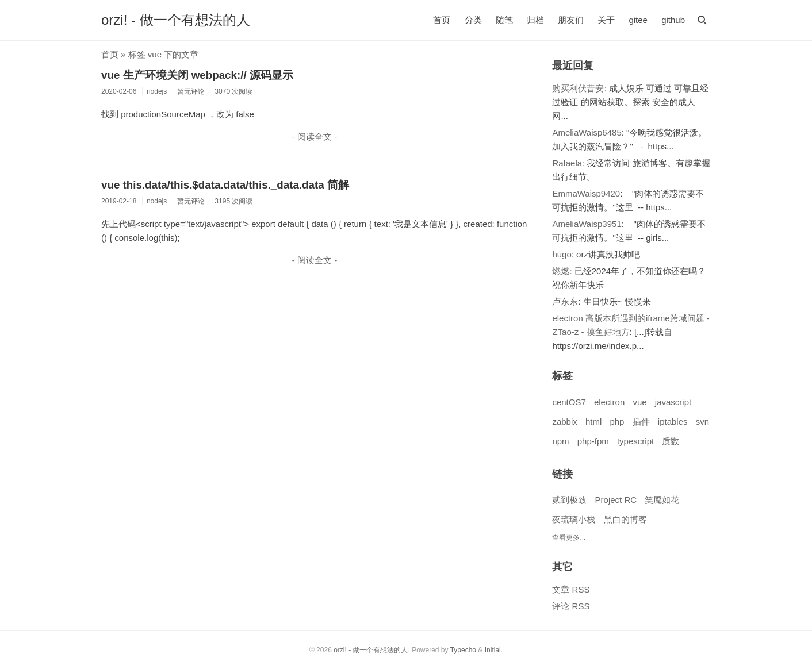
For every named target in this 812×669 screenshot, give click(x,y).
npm (560, 441)
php (617, 422)
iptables (673, 422)
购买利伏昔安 (578, 88)
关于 (606, 20)
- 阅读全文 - (315, 137)
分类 (473, 20)
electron (609, 402)
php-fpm (593, 441)
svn (702, 422)
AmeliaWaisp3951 (587, 224)
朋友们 (571, 20)
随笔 (504, 20)
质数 (671, 441)
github (673, 20)
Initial (493, 650)
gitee (638, 20)
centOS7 (569, 402)
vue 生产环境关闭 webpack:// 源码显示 (197, 75)
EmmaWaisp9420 (586, 193)
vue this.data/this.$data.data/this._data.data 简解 (225, 185)
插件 (641, 422)
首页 (442, 20)
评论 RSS (571, 606)
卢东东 (565, 301)
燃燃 (561, 271)
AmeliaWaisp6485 (587, 132)
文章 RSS (571, 589)
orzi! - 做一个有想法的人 (176, 20)
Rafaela (567, 163)
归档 (535, 20)
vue (639, 402)
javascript (673, 402)
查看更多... (569, 537)
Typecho (463, 650)
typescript (635, 441)
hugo (562, 254)
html (593, 422)
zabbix (564, 422)
